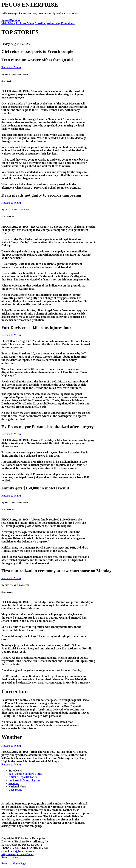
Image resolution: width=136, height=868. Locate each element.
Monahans (68, 23)
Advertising (54, 23)
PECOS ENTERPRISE (30, 5)
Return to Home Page (14, 863)
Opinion (15, 20)
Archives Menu (25, 23)
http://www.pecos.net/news (17, 854)
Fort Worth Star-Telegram (25, 780)
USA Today (15, 790)
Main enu (8, 23)
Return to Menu (11, 67)
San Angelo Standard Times (25, 774)
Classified (40, 23)
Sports (5, 20)
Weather (14, 783)
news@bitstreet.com (22, 851)
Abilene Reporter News (23, 777)
